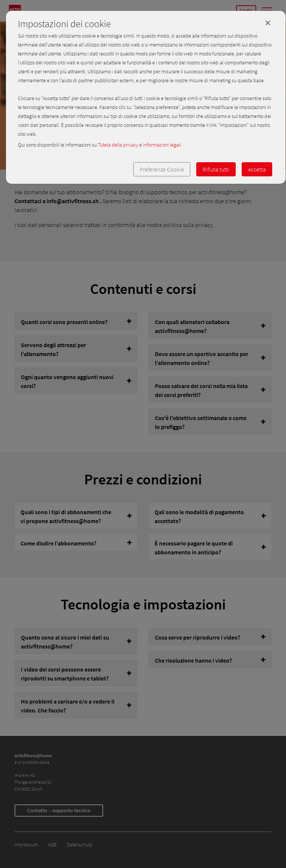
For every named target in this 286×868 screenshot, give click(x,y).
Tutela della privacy (118, 145)
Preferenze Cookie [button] (162, 169)
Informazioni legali (162, 145)
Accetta (257, 169)
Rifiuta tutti (216, 169)
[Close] (268, 23)
